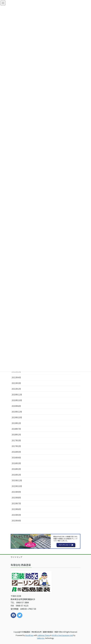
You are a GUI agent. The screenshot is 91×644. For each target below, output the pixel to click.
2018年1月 (16, 435)
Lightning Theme (44, 635)
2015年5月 (16, 515)
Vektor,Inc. (41, 638)
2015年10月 (17, 486)
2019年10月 (17, 417)
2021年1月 (16, 389)
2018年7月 (16, 429)
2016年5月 (16, 452)
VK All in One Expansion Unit (62, 635)
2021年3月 (16, 383)
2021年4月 (16, 377)
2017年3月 (16, 440)
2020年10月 (17, 400)
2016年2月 (16, 469)
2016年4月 (16, 458)
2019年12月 (17, 412)
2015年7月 (16, 503)
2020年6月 (16, 406)
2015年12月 (17, 480)
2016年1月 (16, 475)
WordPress (29, 635)
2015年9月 (16, 492)
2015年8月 (16, 498)
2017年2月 (16, 446)
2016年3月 (16, 463)
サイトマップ (16, 557)
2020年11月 (17, 395)
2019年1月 (16, 423)
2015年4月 (16, 521)
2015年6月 (16, 509)
